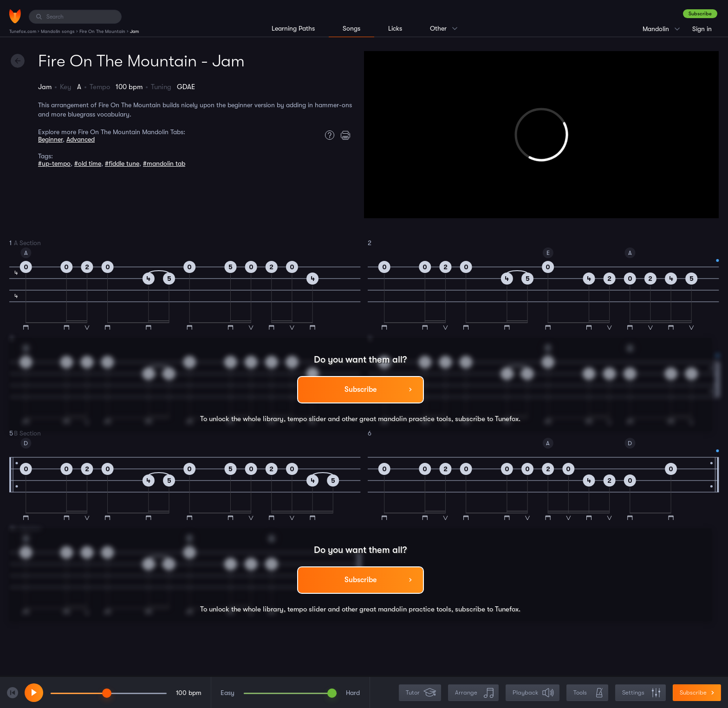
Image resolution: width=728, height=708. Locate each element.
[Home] (15, 16)
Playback (533, 693)
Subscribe (700, 14)
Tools (588, 693)
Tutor (421, 693)
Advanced (81, 139)
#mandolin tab (164, 163)
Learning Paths (293, 28)
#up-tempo (54, 163)
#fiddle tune (122, 163)
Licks (395, 28)
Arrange (474, 693)
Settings (641, 693)
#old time (88, 163)
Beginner (50, 139)
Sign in (702, 29)
